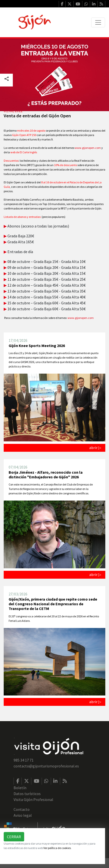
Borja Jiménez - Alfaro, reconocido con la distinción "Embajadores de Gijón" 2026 (46, 475)
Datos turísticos (27, 794)
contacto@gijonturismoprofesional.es (46, 766)
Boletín (20, 788)
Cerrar (14, 837)
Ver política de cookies (57, 848)
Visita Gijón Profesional (33, 799)
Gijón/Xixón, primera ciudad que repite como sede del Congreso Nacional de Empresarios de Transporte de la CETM (53, 604)
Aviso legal (23, 815)
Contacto (22, 809)
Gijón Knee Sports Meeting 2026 (37, 346)
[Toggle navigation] (98, 22)
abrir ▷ (95, 448)
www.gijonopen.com (88, 148)
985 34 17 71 (24, 760)
